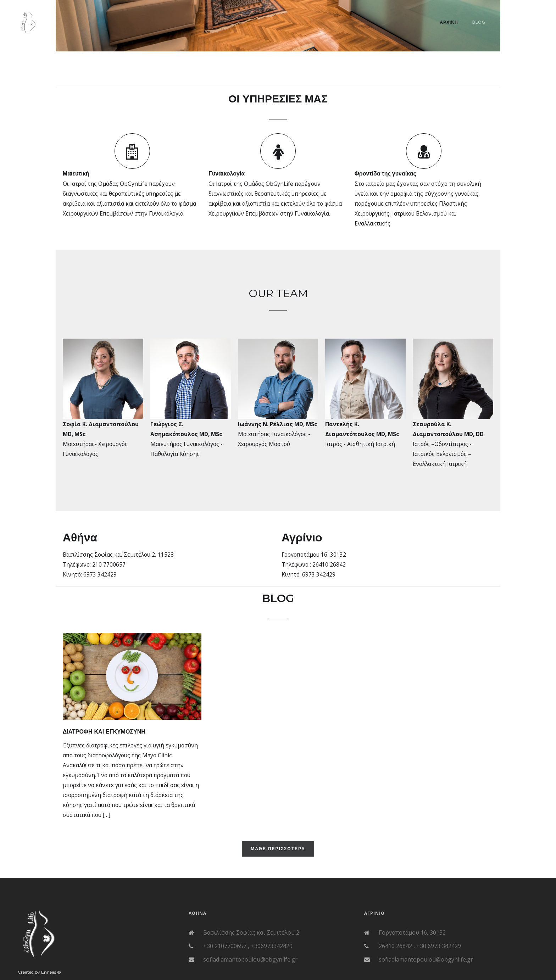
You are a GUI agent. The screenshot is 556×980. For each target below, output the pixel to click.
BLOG (479, 22)
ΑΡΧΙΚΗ (449, 22)
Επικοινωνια (515, 22)
